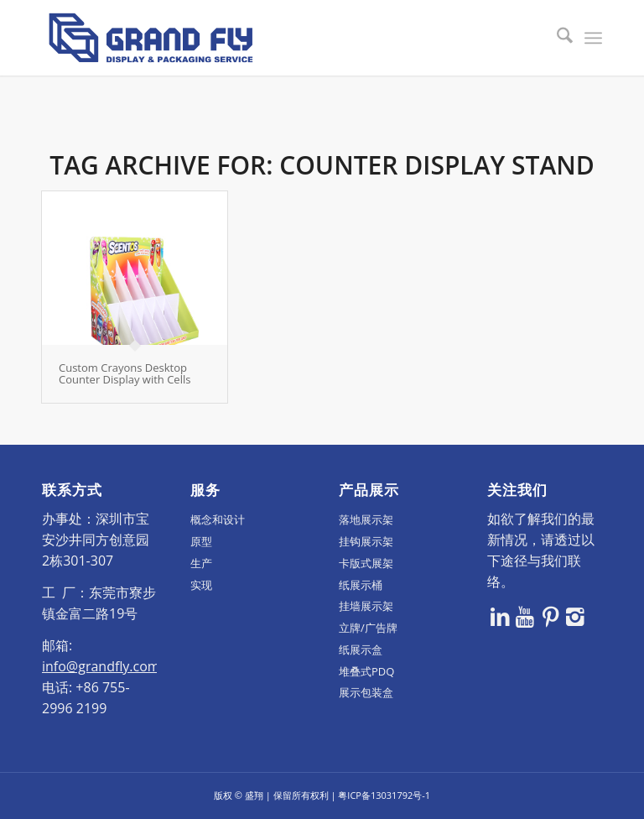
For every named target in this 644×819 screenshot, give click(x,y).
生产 (201, 563)
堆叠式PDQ (366, 671)
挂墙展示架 (366, 606)
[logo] (151, 38)
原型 (201, 541)
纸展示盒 (361, 649)
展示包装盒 (366, 692)
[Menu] (593, 38)
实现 (201, 585)
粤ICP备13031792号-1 (384, 795)
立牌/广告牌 (368, 628)
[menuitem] (556, 38)
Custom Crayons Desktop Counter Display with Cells (125, 373)
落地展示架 (366, 519)
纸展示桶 (361, 585)
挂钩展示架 (366, 541)
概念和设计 (218, 519)
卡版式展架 (366, 563)
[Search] (556, 38)
